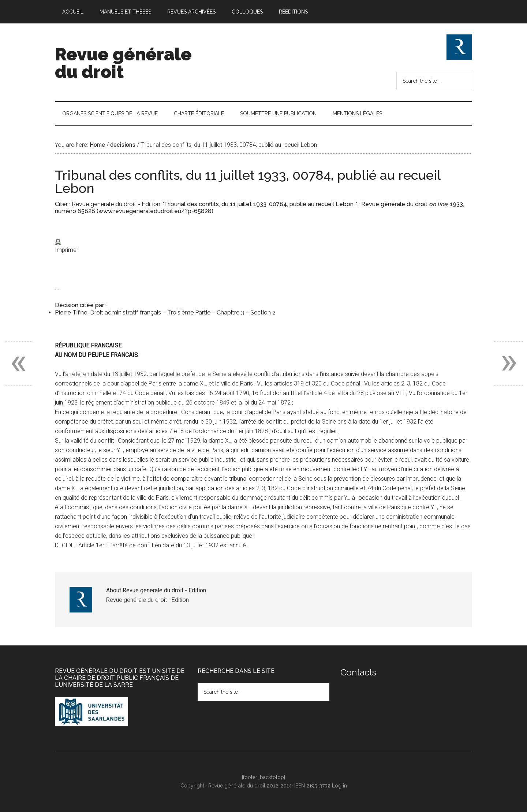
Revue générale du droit (123, 63)
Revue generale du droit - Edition (116, 204)
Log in (339, 786)
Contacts (358, 672)
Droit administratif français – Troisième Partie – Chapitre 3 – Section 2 (183, 312)
